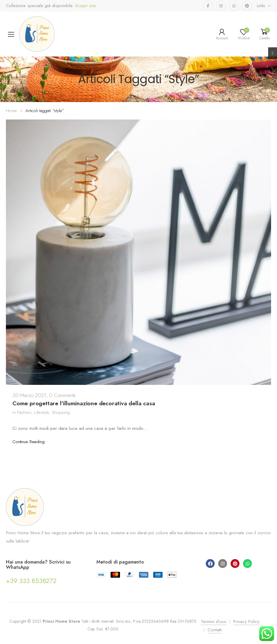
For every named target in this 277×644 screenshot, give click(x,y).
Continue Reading (29, 442)
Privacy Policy (246, 622)
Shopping (61, 412)
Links (261, 6)
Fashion (24, 412)
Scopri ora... (86, 6)
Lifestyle (42, 412)
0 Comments (62, 395)
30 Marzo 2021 (29, 395)
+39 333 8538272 (31, 581)
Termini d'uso (214, 622)
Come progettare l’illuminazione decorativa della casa (84, 403)
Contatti (215, 630)
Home (11, 111)
